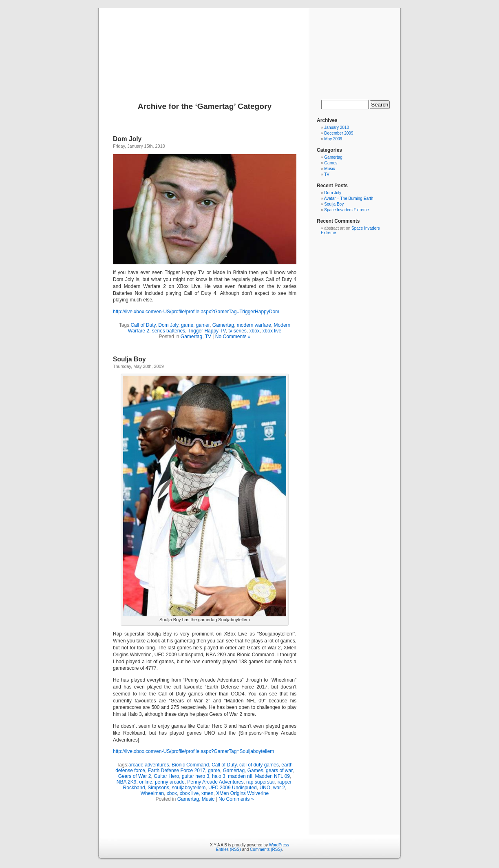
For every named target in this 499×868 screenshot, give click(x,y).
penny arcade (170, 782)
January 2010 (337, 127)
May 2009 (333, 139)
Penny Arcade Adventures (215, 782)
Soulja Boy (129, 359)
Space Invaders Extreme (347, 210)
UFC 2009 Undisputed (233, 788)
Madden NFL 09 (272, 776)
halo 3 (219, 776)
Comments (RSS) (266, 849)
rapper (285, 782)
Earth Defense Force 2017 (177, 771)
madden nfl (240, 776)
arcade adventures (149, 765)
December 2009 (339, 133)
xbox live (272, 331)
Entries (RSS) (229, 849)
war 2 (279, 788)
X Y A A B (249, 46)
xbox (255, 331)
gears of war (279, 771)
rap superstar (261, 782)
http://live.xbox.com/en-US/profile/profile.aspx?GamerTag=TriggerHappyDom (196, 312)
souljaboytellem (189, 788)
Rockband (134, 788)
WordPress (279, 845)
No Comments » (233, 337)
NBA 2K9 (127, 782)
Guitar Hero (166, 776)
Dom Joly (127, 139)
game (187, 325)
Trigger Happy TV (207, 331)
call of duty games (259, 765)
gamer (203, 325)
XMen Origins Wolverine (242, 793)
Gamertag (223, 325)
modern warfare (254, 325)
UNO (265, 788)
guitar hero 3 (195, 776)
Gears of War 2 (135, 776)
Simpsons (158, 788)
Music (208, 799)
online (146, 782)
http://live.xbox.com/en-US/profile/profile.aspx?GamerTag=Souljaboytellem (193, 751)
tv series (237, 331)
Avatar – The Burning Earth (349, 198)
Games (255, 771)
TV (208, 337)
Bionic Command (190, 765)
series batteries (169, 331)
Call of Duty (143, 325)
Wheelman (152, 793)
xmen (207, 793)
